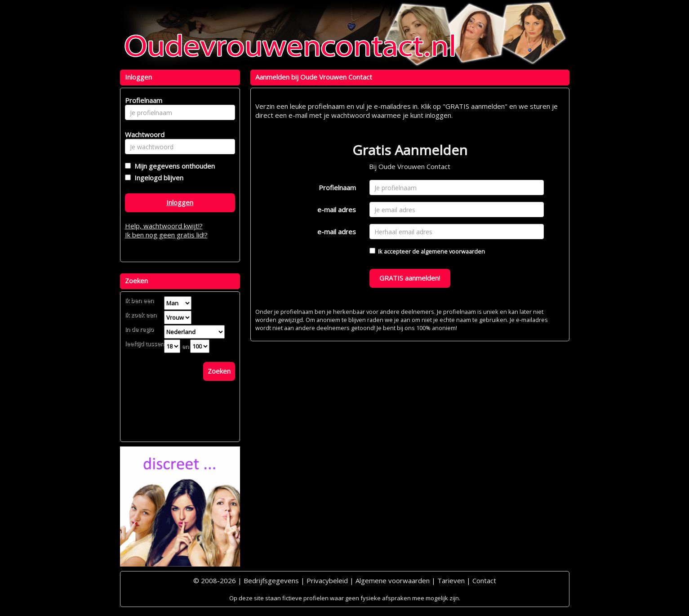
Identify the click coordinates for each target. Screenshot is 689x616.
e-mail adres (337, 210)
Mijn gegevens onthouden (173, 166)
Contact (484, 580)
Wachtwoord (142, 134)
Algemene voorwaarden (393, 580)
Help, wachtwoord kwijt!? (164, 226)
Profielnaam (337, 187)
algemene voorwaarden (453, 251)
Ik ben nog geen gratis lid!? (166, 235)
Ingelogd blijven (157, 178)
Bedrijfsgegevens (271, 580)
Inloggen (180, 202)
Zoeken (219, 371)
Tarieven (451, 580)
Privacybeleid (327, 580)
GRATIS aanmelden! (410, 278)
